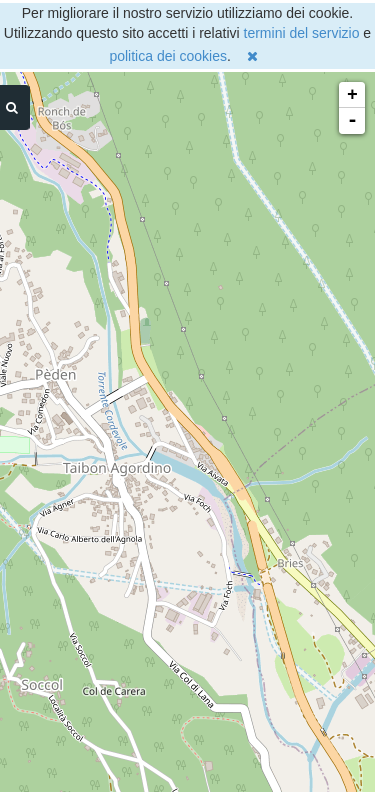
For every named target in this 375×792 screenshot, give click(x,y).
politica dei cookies (168, 56)
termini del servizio (302, 33)
